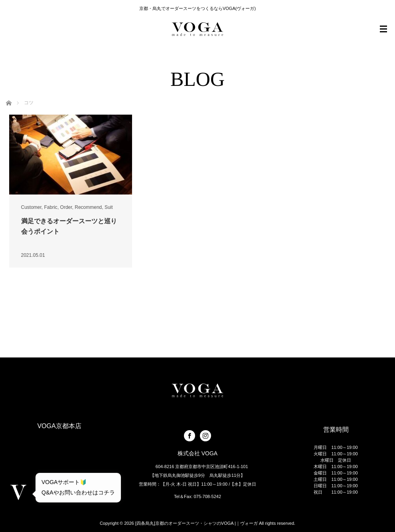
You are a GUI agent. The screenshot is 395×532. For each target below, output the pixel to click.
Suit (109, 207)
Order (66, 207)
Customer (31, 207)
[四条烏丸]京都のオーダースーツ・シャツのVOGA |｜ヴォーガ (197, 523)
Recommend (88, 207)
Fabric (51, 207)
